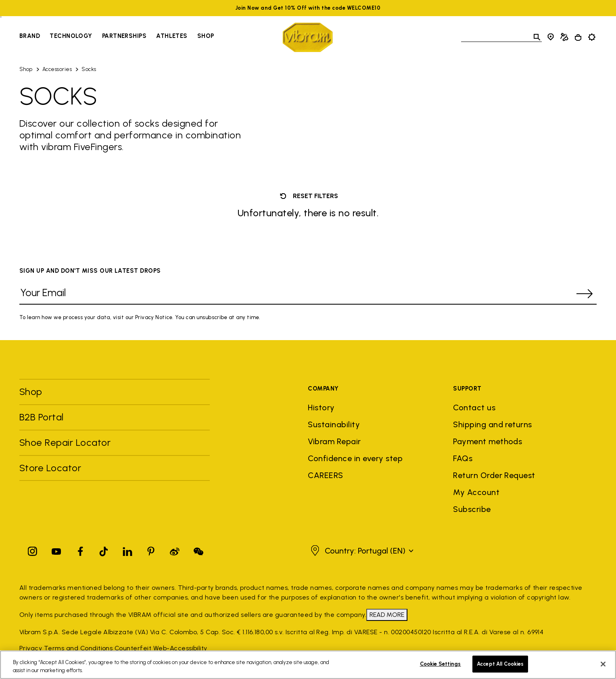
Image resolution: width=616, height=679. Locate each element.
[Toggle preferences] (592, 37)
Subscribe (472, 509)
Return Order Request (494, 475)
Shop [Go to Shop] (206, 36)
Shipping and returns (493, 424)
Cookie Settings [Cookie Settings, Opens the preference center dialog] (441, 664)
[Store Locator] (551, 37)
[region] (308, 665)
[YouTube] (56, 550)
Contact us (474, 407)
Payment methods (488, 441)
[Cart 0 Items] (578, 38)
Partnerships (124, 36)
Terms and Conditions (78, 648)
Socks (89, 69)
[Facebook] (80, 550)
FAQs (463, 458)
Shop (26, 69)
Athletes (172, 36)
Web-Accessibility (180, 648)
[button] (361, 551)
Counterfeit (133, 648)
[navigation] (117, 37)
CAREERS (325, 475)
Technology (71, 36)
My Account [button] (476, 492)
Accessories (57, 69)
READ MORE (387, 615)
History (321, 407)
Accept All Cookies (500, 664)
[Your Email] (296, 294)
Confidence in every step (355, 458)
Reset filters (308, 196)
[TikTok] (104, 550)
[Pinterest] (151, 550)
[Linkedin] (127, 550)
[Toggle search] (537, 37)
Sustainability (334, 424)
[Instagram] (33, 550)
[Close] (603, 664)
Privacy (31, 648)
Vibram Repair (334, 441)
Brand (30, 36)
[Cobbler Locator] (564, 37)
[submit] (585, 294)
